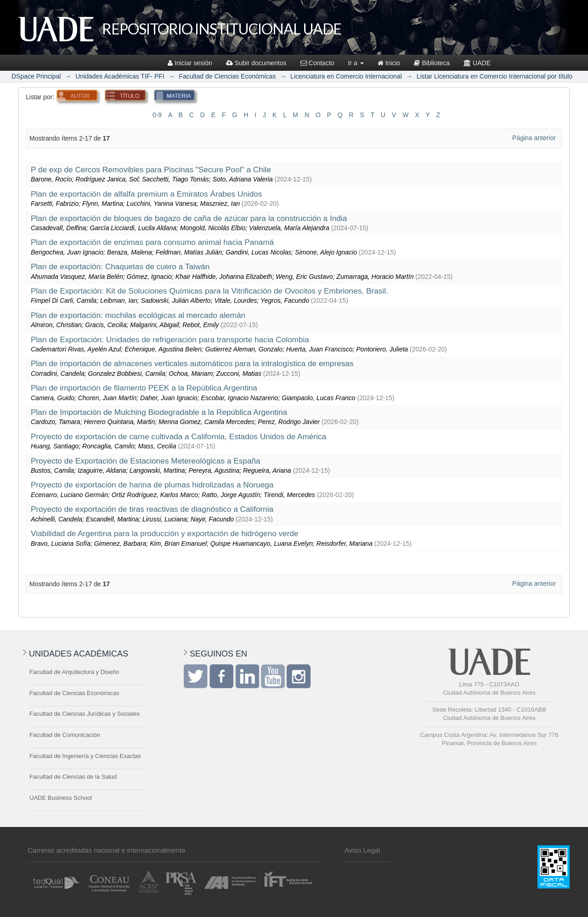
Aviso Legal (362, 850)
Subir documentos (256, 63)
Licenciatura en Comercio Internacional (346, 76)
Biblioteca (432, 63)
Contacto (317, 63)
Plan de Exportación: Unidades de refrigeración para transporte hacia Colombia (170, 340)
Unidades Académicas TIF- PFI (120, 76)
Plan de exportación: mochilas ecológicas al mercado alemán (138, 315)
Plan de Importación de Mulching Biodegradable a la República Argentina (159, 412)
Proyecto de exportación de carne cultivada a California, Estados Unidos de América (178, 436)
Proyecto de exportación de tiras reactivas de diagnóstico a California (152, 509)
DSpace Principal (36, 76)
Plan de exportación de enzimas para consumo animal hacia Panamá (152, 242)
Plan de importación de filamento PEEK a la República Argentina (144, 388)
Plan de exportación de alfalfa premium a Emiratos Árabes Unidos (146, 194)
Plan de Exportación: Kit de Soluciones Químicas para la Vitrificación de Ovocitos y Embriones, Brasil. (209, 291)
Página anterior (534, 138)
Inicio (389, 63)
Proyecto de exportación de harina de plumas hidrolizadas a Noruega (152, 485)
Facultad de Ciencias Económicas (227, 76)
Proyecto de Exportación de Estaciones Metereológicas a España (146, 461)
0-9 (157, 115)
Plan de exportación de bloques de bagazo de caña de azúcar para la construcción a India (189, 218)
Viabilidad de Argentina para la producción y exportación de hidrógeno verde (165, 533)
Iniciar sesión (190, 63)
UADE (477, 63)
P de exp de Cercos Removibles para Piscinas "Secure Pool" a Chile (151, 170)
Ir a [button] (356, 63)
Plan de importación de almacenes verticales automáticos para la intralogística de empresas (192, 363)
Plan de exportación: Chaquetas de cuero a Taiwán (120, 266)
